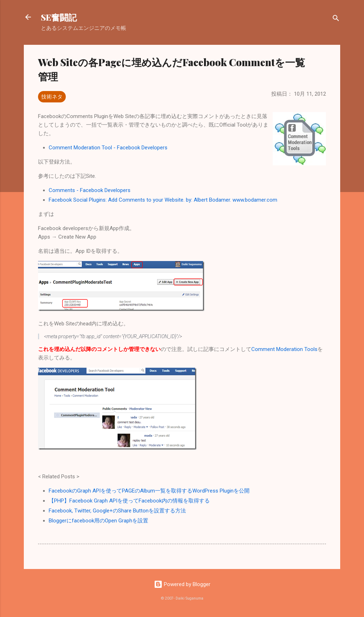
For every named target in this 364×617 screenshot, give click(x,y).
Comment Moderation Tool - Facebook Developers (108, 148)
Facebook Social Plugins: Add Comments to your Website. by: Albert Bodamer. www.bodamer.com (163, 200)
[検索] (336, 19)
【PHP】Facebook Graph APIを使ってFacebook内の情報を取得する (129, 501)
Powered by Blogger (182, 584)
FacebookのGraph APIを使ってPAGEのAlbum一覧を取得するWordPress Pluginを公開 (149, 491)
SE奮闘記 (59, 17)
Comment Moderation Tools (284, 349)
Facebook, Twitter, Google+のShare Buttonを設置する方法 (117, 511)
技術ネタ (52, 97)
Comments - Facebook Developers (90, 190)
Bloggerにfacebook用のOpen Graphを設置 (98, 521)
